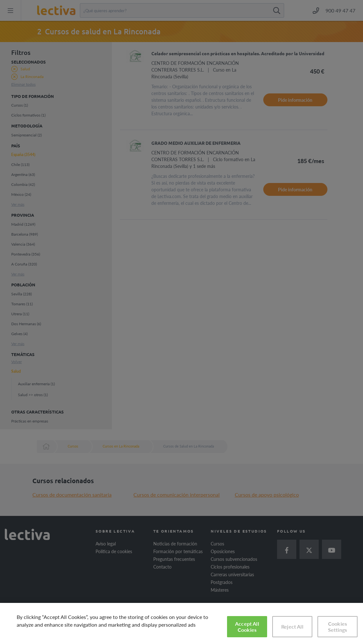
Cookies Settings (338, 627)
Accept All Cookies (247, 627)
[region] (181, 623)
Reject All (292, 627)
